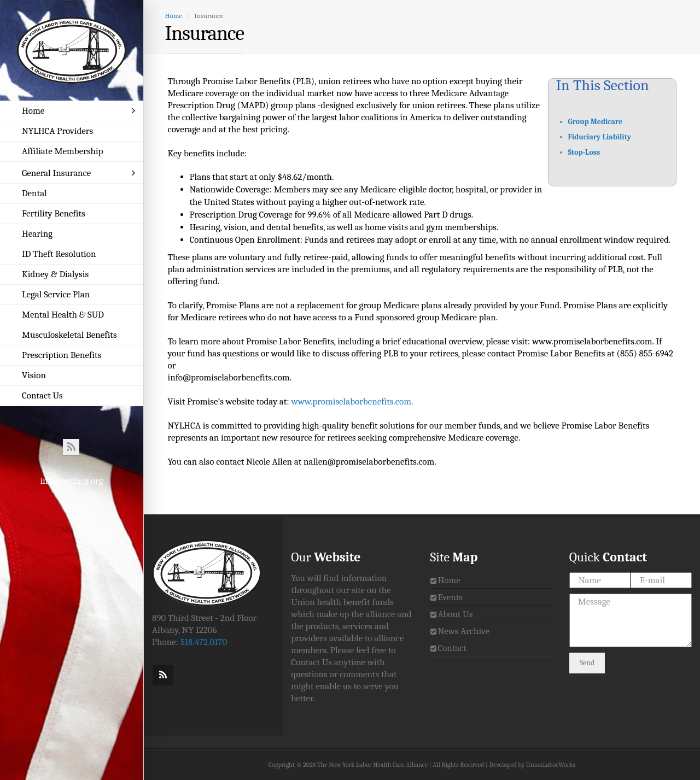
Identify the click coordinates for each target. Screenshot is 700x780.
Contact (452, 648)
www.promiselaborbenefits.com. (352, 401)
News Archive (463, 631)
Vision (34, 375)
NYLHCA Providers (57, 131)
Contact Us (42, 395)
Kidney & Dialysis (55, 274)
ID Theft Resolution (59, 254)
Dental (34, 193)
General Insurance (78, 173)
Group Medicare (596, 122)
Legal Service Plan (56, 294)
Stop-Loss (584, 152)
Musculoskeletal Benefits (69, 335)
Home (78, 111)
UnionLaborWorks (551, 765)
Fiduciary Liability (600, 137)
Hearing (37, 234)
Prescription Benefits (62, 355)
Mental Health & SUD (63, 315)
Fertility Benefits (54, 213)
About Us (455, 614)
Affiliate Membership (63, 151)
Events (450, 597)
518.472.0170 (204, 642)
